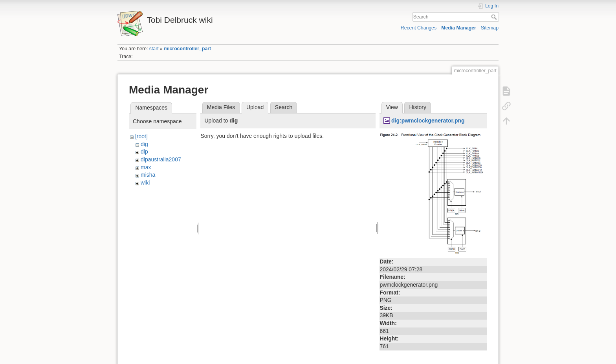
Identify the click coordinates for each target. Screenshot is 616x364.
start (154, 49)
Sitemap (490, 28)
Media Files (221, 107)
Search (495, 17)
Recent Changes (419, 28)
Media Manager (459, 28)
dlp (144, 152)
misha (148, 175)
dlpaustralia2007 (161, 159)
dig (144, 144)
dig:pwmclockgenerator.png (428, 121)
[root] (141, 136)
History (418, 107)
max (146, 167)
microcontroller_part (187, 49)
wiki (145, 183)
